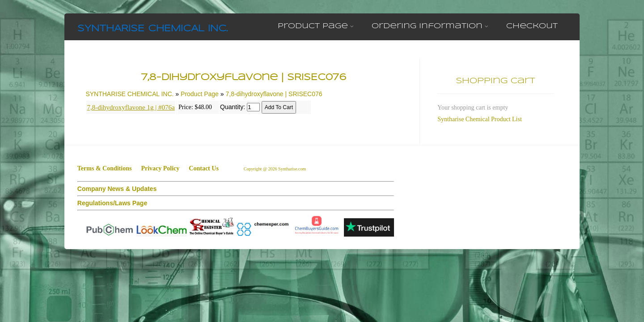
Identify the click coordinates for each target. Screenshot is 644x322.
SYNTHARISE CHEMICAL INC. (153, 29)
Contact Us (204, 168)
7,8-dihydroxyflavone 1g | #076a (131, 107)
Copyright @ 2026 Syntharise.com (275, 169)
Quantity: (233, 107)
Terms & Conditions (105, 168)
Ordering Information (430, 26)
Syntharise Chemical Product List (480, 119)
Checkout (532, 26)
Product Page (316, 26)
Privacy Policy (160, 168)
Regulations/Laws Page (112, 203)
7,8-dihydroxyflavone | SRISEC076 (274, 94)
